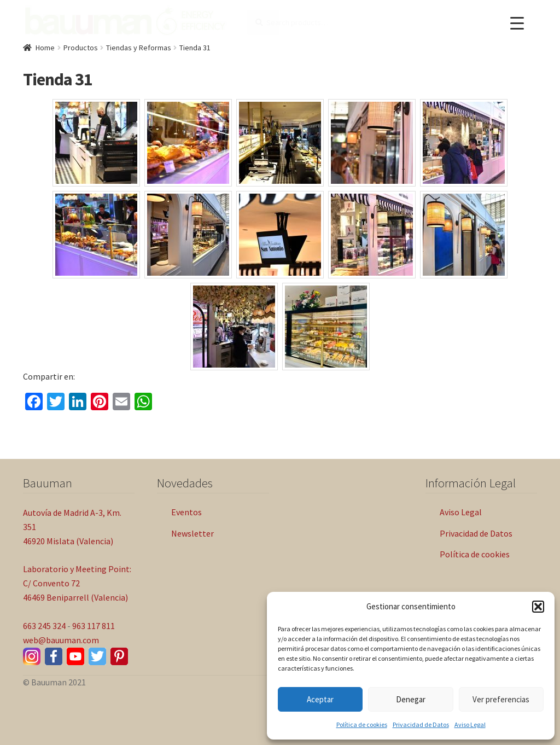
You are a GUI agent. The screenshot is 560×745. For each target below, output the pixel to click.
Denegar (411, 699)
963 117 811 (94, 626)
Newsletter (192, 533)
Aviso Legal (470, 724)
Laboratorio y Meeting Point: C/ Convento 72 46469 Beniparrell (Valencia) (77, 583)
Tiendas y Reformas (139, 48)
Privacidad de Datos (421, 724)
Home (45, 48)
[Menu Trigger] (517, 23)
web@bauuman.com (61, 640)
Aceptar (320, 699)
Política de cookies (362, 724)
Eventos (186, 512)
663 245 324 (44, 626)
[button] (538, 607)
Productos (81, 48)
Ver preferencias (501, 699)
